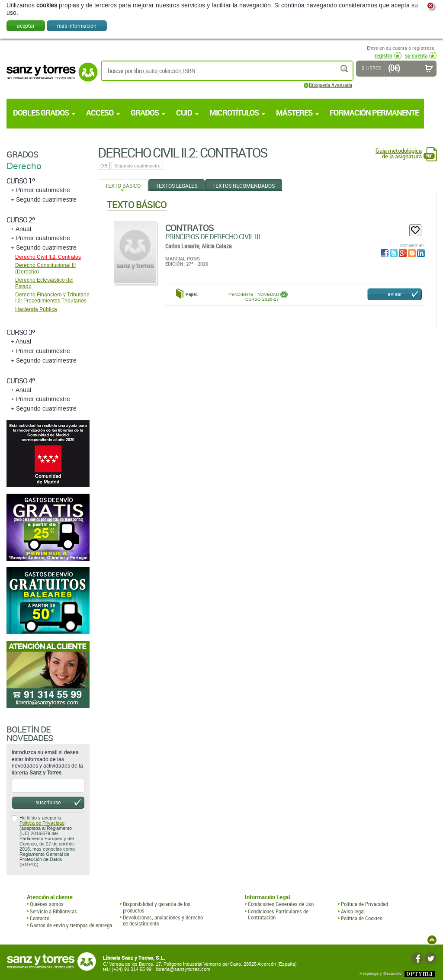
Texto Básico (123, 186)
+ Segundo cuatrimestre (44, 200)
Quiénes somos (47, 904)
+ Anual (21, 229)
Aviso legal (353, 911)
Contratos (189, 228)
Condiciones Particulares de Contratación (278, 914)
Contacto (40, 918)
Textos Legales (177, 186)
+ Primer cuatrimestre (40, 190)
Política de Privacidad (42, 823)
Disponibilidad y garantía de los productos (157, 907)
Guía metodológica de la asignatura (399, 154)
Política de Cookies (362, 918)
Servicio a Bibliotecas (53, 911)
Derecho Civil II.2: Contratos (48, 257)
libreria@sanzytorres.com (183, 969)
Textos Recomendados (244, 186)
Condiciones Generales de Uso (281, 904)
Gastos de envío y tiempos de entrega (71, 925)
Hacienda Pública (36, 309)
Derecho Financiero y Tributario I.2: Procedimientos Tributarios (52, 298)
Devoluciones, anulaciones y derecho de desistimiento (163, 921)
